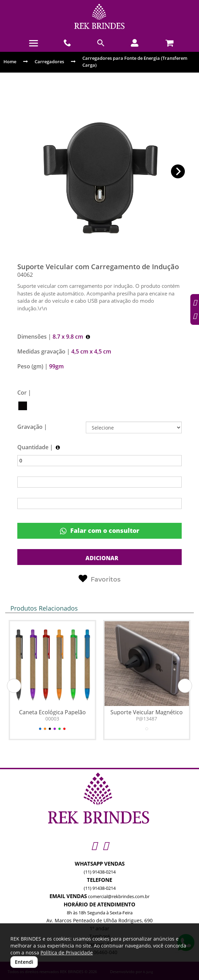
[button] (178, 172)
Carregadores (49, 62)
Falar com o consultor (99, 531)
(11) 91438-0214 (100, 872)
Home (10, 62)
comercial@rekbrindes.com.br (119, 896)
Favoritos (99, 579)
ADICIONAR (101, 558)
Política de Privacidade (67, 953)
